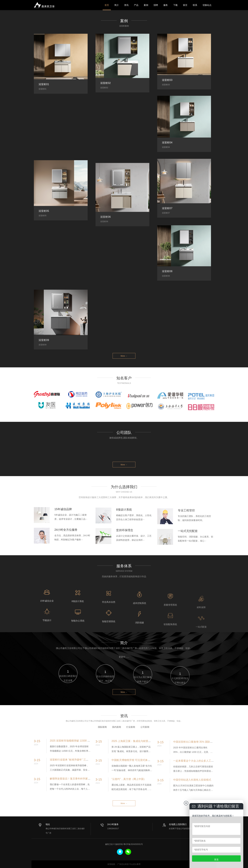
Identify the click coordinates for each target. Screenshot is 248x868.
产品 (136, 5)
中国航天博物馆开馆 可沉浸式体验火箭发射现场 (138, 778)
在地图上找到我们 (178, 824)
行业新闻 (131, 737)
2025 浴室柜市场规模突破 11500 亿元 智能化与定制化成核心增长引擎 (89, 757)
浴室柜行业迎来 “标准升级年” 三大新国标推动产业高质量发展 (84, 776)
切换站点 (207, 5)
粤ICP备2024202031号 (133, 844)
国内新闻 (117, 737)
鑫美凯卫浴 (44, 5)
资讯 (126, 5)
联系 (195, 5)
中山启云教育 (135, 864)
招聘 (156, 5)
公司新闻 (145, 737)
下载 (175, 5)
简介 (117, 5)
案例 (146, 5)
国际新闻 (102, 737)
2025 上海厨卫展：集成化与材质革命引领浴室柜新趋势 (143, 759)
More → (124, 356)
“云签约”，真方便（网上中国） (129, 797)
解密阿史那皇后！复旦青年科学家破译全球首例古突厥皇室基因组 (87, 795)
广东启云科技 (123, 864)
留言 (185, 5)
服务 (166, 5)
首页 (107, 5)
